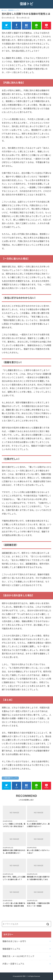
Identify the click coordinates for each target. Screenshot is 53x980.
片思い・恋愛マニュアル (13, 964)
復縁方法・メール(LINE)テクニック (18, 956)
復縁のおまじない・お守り (14, 941)
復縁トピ (26, 4)
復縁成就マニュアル (11, 778)
